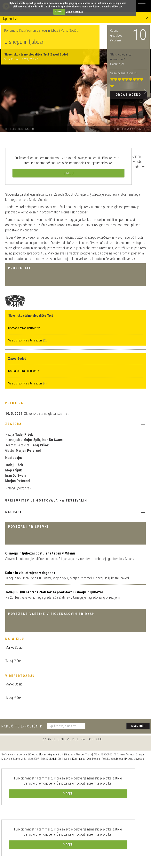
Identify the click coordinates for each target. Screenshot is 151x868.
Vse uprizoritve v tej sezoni (26, 340)
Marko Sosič (14, 647)
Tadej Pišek (13, 661)
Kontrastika (79, 759)
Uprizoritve (75, 18)
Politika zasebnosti (113, 759)
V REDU (59, 11)
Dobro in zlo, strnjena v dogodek (30, 573)
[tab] (75, 404)
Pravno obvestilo (135, 759)
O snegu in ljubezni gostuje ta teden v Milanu (40, 553)
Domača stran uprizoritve (24, 328)
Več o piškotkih (74, 11)
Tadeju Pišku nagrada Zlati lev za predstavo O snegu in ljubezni (54, 592)
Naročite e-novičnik (22, 726)
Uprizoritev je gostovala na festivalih (75, 501)
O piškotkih (93, 759)
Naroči (138, 726)
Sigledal (51, 759)
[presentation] (119, 726)
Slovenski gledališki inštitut (54, 754)
